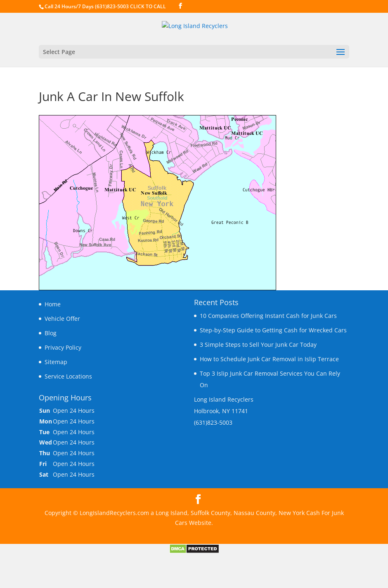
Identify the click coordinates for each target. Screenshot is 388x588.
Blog (51, 333)
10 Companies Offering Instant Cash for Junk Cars (268, 316)
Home (53, 304)
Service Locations (68, 376)
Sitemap (56, 362)
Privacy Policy (63, 347)
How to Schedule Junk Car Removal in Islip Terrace (269, 359)
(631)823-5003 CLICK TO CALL (130, 6)
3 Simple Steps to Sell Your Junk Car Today (258, 345)
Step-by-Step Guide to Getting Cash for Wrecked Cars (273, 330)
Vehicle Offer (62, 319)
